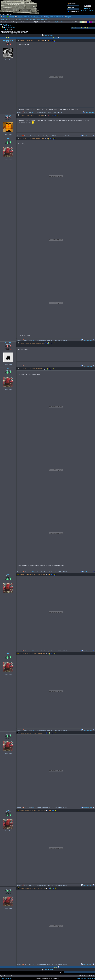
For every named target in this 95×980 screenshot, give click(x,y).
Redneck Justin (8, 41)
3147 (33, 112)
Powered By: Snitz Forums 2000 (85, 978)
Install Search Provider (57, 17)
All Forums (5, 24)
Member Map (29, 19)
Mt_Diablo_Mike (60, 22)
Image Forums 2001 (7, 978)
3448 (35, 136)
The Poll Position (10, 27)
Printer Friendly (48, 35)
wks (8, 139)
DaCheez (8, 115)
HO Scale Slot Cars (10, 26)
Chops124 (8, 343)
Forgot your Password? (87, 10)
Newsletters (21, 19)
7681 (33, 340)
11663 (34, 366)
